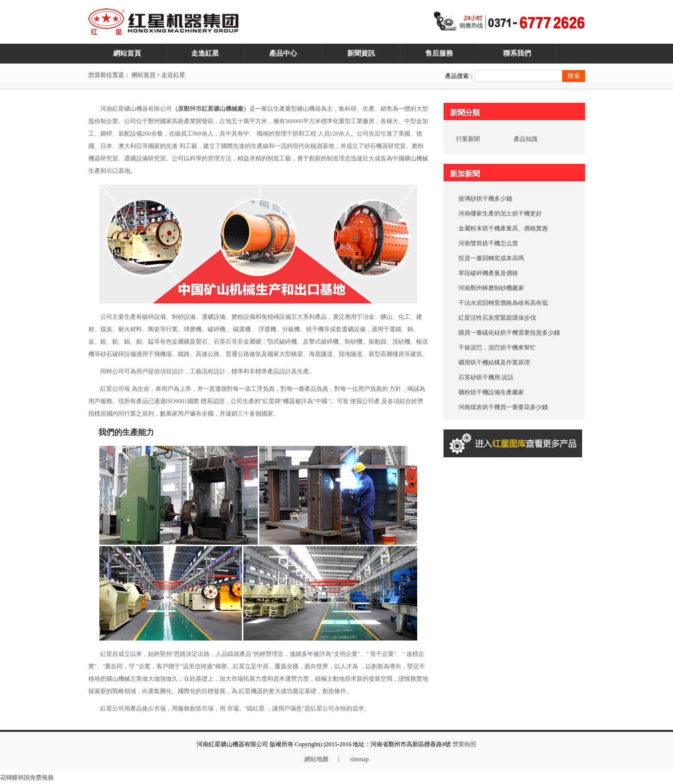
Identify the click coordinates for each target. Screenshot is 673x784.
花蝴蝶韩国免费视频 (27, 778)
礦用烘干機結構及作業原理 (494, 362)
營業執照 (464, 744)
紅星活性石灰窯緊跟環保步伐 (497, 318)
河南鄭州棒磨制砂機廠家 (491, 288)
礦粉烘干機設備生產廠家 (491, 392)
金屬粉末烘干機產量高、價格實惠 (503, 228)
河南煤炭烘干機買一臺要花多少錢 (503, 407)
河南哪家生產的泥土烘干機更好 (500, 214)
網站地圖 (316, 759)
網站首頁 (144, 75)
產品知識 (525, 139)
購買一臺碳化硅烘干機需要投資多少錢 (509, 333)
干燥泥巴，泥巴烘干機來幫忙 (497, 348)
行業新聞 (468, 139)
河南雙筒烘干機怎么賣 (488, 243)
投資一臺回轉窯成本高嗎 (491, 258)
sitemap (359, 759)
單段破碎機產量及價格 (488, 273)
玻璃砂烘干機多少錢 (485, 199)
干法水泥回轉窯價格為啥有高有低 (503, 303)
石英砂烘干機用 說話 (486, 377)
